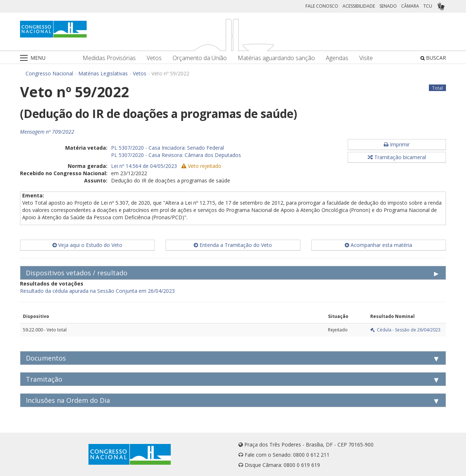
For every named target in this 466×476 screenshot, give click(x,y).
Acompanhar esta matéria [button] (378, 245)
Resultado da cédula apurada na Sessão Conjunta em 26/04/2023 (97, 291)
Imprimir (397, 144)
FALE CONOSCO (322, 6)
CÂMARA (410, 6)
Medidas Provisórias (109, 58)
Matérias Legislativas (103, 73)
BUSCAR (433, 58)
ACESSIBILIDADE (359, 6)
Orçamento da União (200, 58)
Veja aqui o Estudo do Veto (87, 245)
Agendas (337, 58)
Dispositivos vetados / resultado (77, 273)
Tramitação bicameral (397, 157)
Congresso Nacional (49, 73)
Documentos (46, 358)
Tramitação (44, 379)
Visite (366, 58)
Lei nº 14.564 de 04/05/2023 (144, 166)
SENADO (388, 6)
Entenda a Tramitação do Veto (233, 245)
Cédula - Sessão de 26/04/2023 (405, 330)
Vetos (154, 58)
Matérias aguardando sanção (276, 58)
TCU (428, 6)
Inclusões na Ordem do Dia (68, 400)
